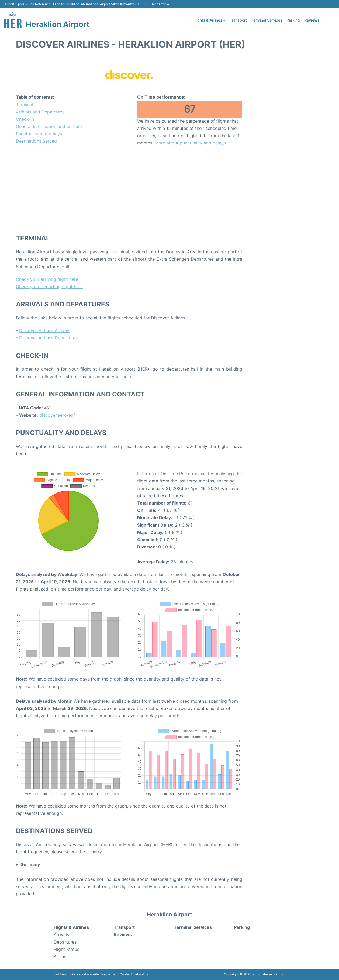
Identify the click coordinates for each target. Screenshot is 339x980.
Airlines (61, 957)
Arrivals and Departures (40, 112)
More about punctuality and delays (190, 143)
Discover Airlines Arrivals (45, 330)
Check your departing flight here (49, 287)
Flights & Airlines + (210, 20)
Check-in (25, 119)
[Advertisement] (129, 190)
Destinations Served (36, 141)
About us (142, 974)
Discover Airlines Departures (48, 338)
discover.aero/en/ (57, 415)
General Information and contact (49, 126)
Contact (126, 974)
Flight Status (66, 949)
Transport (238, 20)
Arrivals (61, 934)
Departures (65, 942)
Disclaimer (108, 974)
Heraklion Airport (58, 24)
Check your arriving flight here (47, 279)
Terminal (25, 105)
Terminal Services (267, 20)
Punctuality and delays (39, 134)
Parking (293, 20)
